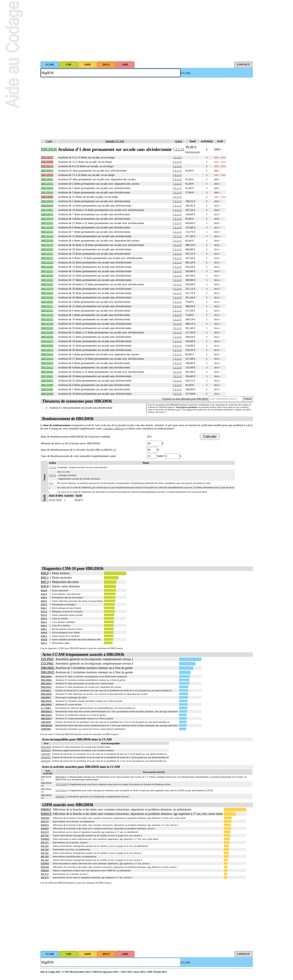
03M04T (45, 839)
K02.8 (45, 586)
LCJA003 (46, 708)
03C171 (45, 842)
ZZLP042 (47, 664)
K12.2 (44, 611)
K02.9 (44, 594)
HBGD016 (46, 704)
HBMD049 (47, 725)
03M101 (45, 867)
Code (49, 141)
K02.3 (44, 622)
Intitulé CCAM (115, 141)
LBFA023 (46, 690)
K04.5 (44, 597)
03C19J (45, 849)
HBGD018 (46, 701)
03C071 (45, 877)
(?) (114, 450)
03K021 (45, 828)
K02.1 (44, 625)
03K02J (46, 809)
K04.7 (44, 608)
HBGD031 (46, 687)
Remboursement (193, 152)
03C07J (45, 832)
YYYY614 (61, 790)
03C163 (45, 860)
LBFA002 (46, 754)
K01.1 (45, 578)
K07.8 (44, 615)
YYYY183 (61, 784)
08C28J (45, 856)
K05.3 (44, 604)
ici (178, 410)
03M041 (45, 863)
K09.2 (44, 636)
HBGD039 (46, 694)
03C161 (45, 835)
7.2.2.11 (178, 149)
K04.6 (44, 632)
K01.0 (45, 573)
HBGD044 (46, 676)
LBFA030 (46, 722)
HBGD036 (46, 747)
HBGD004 (46, 680)
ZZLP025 (47, 659)
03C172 (45, 874)
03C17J (45, 821)
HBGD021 (48, 668)
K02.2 (44, 618)
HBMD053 (47, 711)
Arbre (179, 141)
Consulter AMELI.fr (114, 429)
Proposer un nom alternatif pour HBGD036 (185, 399)
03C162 (45, 853)
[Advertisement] (147, 31)
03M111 (45, 825)
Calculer (210, 437)
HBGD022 (46, 683)
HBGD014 (46, 718)
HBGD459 (46, 715)
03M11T (46, 814)
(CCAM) (185, 73)
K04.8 (44, 590)
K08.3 (44, 629)
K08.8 (44, 601)
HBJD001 (46, 697)
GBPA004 (46, 729)
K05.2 (44, 643)
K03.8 (44, 639)
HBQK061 (61, 777)
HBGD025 (48, 672)
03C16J (45, 846)
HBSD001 (46, 750)
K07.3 (45, 582)
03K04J (45, 870)
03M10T (45, 818)
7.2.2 (51, 483)
